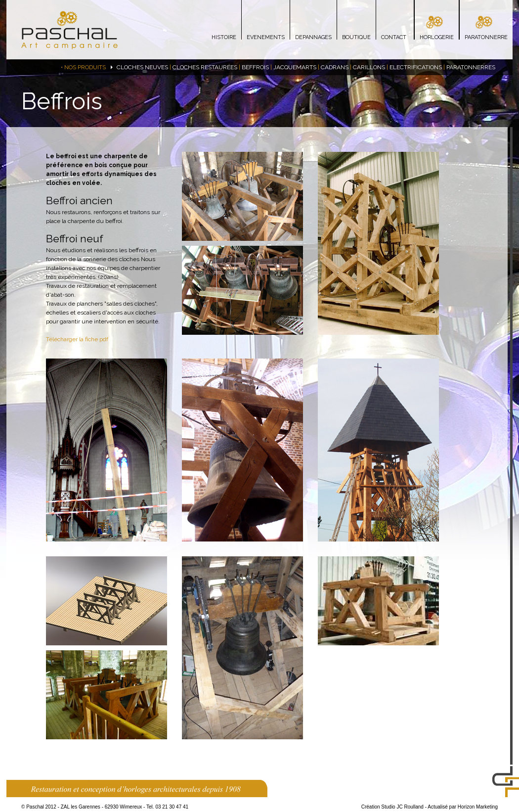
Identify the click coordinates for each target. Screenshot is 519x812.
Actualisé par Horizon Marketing (463, 807)
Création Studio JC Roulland (392, 807)
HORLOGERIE (437, 37)
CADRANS (335, 67)
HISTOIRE (224, 37)
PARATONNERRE (486, 37)
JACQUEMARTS (295, 67)
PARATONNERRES (471, 67)
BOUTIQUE (356, 37)
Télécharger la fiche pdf (77, 339)
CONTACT (394, 37)
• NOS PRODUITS (83, 67)
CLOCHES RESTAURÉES (205, 67)
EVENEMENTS (266, 37)
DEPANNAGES (313, 37)
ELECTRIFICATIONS (416, 67)
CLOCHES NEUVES (142, 67)
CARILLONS (369, 67)
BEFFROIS (255, 67)
